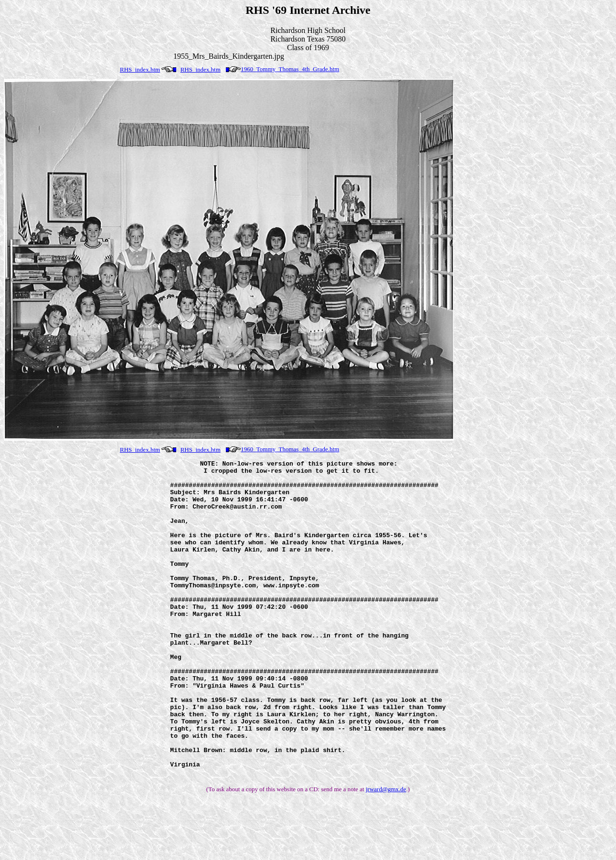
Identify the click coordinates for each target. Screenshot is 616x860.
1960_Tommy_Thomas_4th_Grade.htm (290, 69)
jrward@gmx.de (386, 852)
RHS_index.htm (140, 69)
